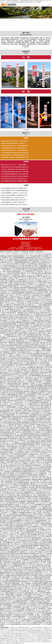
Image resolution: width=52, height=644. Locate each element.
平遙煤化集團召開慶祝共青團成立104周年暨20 (13, 143)
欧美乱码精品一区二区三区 (29, 627)
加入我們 (26, 217)
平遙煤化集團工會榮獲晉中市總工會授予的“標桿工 (14, 205)
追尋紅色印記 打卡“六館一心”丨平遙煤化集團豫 (14, 165)
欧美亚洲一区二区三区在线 (33, 637)
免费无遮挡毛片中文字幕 (26, 638)
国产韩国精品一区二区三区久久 (35, 629)
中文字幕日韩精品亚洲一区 (16, 643)
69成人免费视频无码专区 (21, 631)
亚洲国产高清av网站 (12, 640)
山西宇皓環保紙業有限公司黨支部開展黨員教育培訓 (15, 167)
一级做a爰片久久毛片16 (24, 640)
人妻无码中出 (22, 637)
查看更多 (26, 47)
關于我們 (26, 33)
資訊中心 (26, 133)
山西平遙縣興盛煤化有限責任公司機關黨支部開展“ (14, 181)
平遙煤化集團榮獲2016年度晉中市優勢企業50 (13, 202)
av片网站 (46, 632)
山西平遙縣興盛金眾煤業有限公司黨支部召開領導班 (15, 176)
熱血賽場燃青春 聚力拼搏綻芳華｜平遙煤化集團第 (14, 141)
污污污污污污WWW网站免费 (26, 632)
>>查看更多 (26, 130)
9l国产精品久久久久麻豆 (19, 629)
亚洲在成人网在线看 (42, 627)
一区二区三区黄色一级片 (33, 634)
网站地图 (44, 254)
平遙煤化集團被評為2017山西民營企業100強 (13, 198)
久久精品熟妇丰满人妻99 (25, 642)
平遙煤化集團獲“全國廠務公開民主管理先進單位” (14, 200)
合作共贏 (26, 209)
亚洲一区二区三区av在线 (33, 635)
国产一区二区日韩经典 (8, 631)
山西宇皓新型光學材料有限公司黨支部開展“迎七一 (14, 179)
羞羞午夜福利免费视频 (34, 631)
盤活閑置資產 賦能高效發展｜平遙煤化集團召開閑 (14, 150)
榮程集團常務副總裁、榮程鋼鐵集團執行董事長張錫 (15, 155)
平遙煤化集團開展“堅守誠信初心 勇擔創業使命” (14, 148)
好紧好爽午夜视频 (45, 634)
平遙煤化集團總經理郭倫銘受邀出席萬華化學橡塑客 (15, 153)
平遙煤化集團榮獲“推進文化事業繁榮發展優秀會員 (14, 191)
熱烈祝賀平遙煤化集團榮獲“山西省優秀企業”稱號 (14, 195)
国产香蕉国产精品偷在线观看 (10, 637)
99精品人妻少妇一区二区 (12, 638)
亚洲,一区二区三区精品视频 (40, 642)
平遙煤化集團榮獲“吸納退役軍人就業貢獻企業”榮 (14, 188)
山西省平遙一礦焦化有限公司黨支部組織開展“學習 (14, 169)
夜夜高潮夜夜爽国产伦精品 (19, 634)
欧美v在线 (15, 642)
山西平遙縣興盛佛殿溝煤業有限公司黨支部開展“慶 (14, 174)
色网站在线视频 (39, 632)
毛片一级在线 (5, 632)
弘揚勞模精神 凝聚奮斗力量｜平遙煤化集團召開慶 (14, 146)
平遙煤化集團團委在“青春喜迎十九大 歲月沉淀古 (14, 193)
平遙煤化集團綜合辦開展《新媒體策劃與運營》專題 (15, 157)
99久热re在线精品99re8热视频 (39, 640)
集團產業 (26, 52)
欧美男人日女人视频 (15, 627)
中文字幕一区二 (14, 632)
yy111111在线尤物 (38, 638)
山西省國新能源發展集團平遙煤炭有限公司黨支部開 (15, 172)
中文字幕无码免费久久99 (19, 635)
